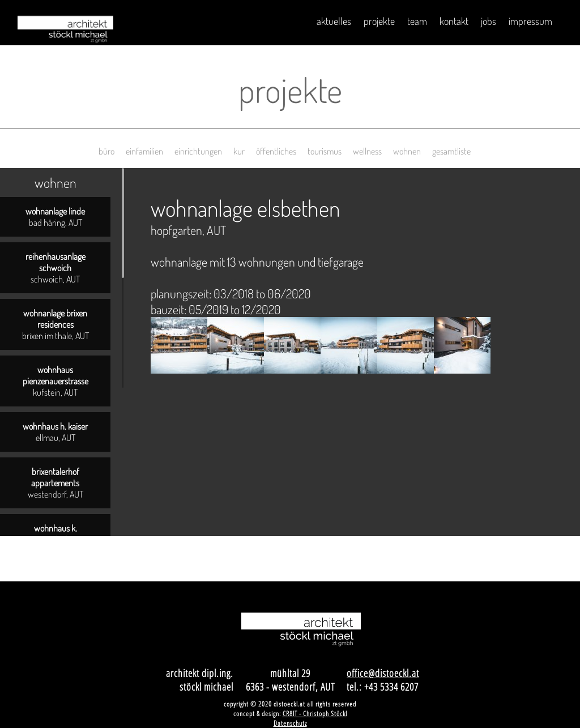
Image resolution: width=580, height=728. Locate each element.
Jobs (489, 21)
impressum (530, 21)
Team (417, 21)
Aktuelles (334, 21)
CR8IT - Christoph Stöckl (315, 714)
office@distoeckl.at (383, 673)
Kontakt (454, 21)
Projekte (379, 21)
